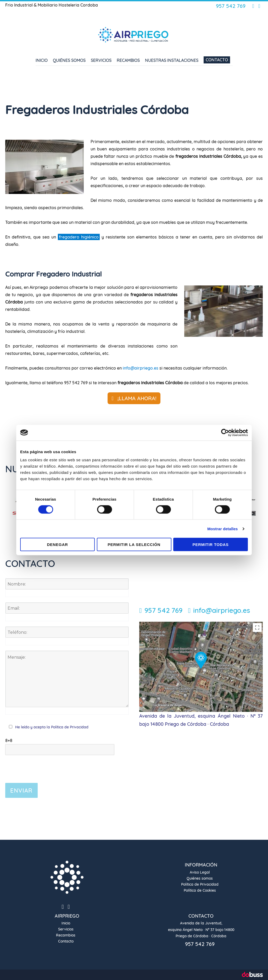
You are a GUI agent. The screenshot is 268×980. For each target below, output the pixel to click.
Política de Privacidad (69, 727)
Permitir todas (211, 545)
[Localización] (201, 666)
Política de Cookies (200, 890)
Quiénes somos (69, 60)
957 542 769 (231, 6)
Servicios (101, 60)
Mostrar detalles (223, 529)
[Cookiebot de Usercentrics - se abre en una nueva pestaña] (225, 432)
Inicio (42, 60)
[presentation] (45, 765)
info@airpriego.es (141, 368)
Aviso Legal (200, 872)
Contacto (217, 60)
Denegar (58, 545)
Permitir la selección (134, 545)
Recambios (128, 60)
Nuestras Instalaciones (172, 60)
